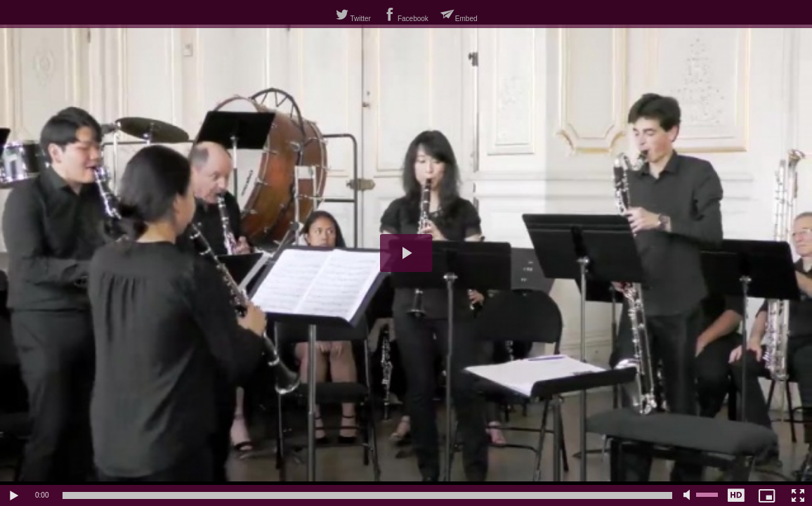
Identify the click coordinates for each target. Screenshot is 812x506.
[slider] (367, 495)
